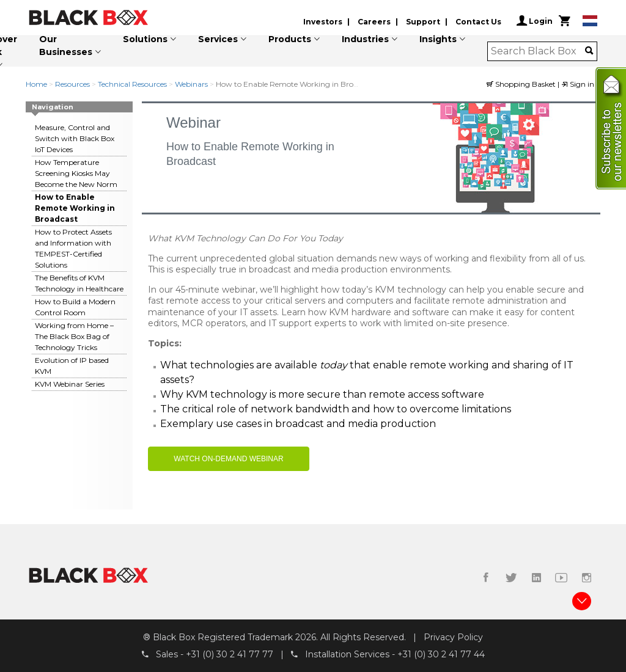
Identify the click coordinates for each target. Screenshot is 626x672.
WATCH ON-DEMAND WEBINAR (228, 459)
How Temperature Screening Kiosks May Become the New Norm (76, 173)
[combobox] (538, 51)
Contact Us (478, 22)
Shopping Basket (522, 84)
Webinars (191, 84)
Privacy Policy (453, 637)
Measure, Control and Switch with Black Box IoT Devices (75, 138)
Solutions (145, 39)
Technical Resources (132, 84)
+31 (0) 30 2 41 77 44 (441, 654)
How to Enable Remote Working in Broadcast (75, 208)
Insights (438, 39)
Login (535, 21)
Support (423, 22)
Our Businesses (66, 46)
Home (36, 84)
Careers (374, 22)
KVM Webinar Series (70, 384)
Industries (365, 39)
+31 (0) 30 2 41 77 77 (230, 654)
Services (218, 39)
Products (290, 39)
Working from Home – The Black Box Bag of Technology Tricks (74, 336)
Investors (323, 22)
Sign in (578, 84)
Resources (72, 84)
